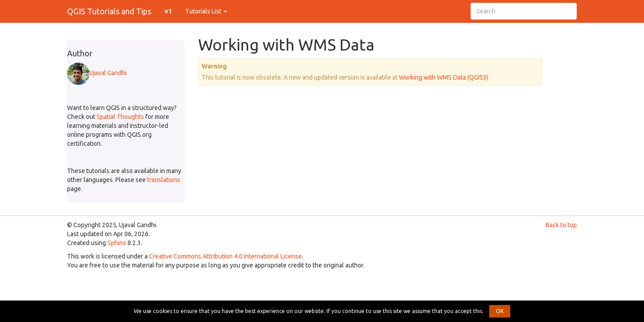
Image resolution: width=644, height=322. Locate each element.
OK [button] (500, 311)
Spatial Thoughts (120, 117)
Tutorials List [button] (206, 11)
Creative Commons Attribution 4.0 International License (225, 256)
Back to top (561, 225)
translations (164, 180)
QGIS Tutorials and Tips (109, 11)
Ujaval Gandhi (97, 73)
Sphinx (117, 243)
